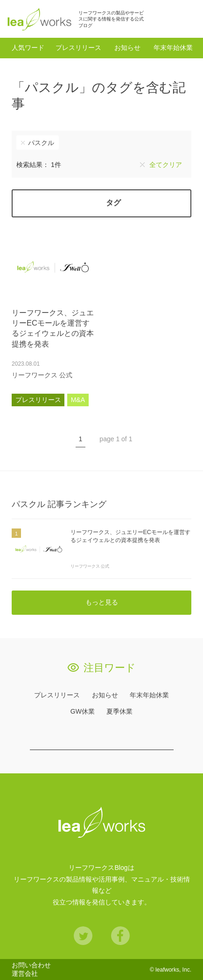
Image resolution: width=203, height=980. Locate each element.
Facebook (120, 936)
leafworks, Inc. (173, 970)
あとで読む (85, 375)
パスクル (41, 143)
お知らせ (127, 48)
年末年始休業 (173, 48)
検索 (186, 19)
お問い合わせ (31, 965)
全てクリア (166, 165)
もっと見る (102, 602)
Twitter (83, 936)
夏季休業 (119, 711)
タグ (113, 203)
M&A (78, 400)
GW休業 (83, 711)
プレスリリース (78, 48)
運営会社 (25, 973)
